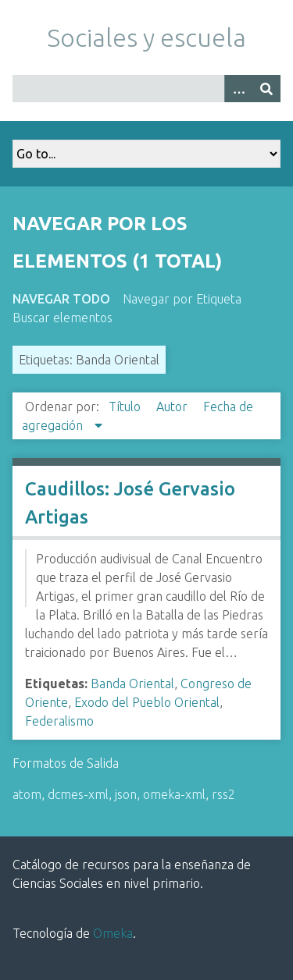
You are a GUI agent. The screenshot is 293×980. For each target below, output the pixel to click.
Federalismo (59, 721)
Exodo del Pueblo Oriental (147, 702)
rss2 (223, 794)
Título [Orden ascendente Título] (126, 407)
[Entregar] (266, 89)
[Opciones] (238, 89)
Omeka (113, 933)
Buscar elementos (63, 318)
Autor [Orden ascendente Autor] (173, 407)
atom (27, 794)
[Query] (146, 89)
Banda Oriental (132, 684)
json (126, 794)
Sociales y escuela (146, 37)
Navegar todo (61, 299)
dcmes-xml (78, 794)
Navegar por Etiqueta (182, 299)
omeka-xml (174, 794)
